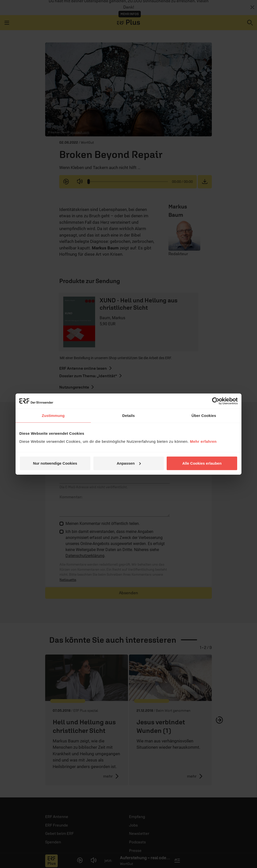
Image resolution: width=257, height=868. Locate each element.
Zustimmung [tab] (53, 416)
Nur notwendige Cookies (55, 463)
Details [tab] (128, 416)
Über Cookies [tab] (204, 416)
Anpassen (129, 463)
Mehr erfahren (203, 441)
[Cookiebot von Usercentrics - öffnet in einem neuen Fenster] (216, 401)
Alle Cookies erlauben (202, 463)
